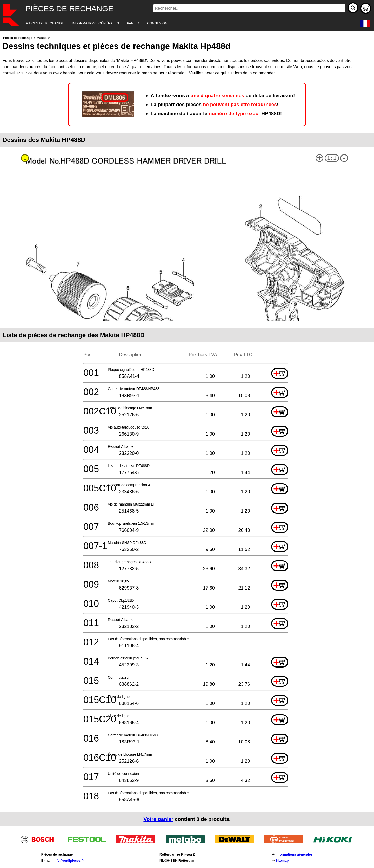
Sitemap (282, 861)
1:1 (332, 158)
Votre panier (158, 819)
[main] (187, 430)
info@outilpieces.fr (69, 861)
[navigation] (180, 24)
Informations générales (294, 854)
